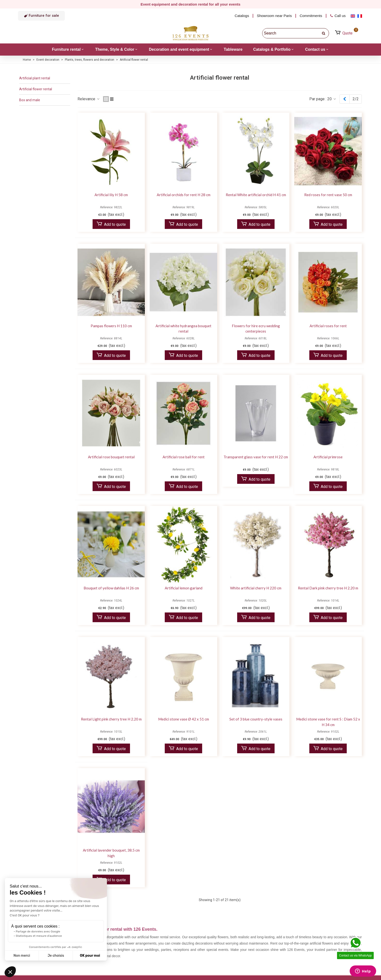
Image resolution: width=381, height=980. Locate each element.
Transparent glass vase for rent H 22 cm (256, 457)
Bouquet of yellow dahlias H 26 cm (111, 588)
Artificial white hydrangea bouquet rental (183, 329)
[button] (41, 16)
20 (332, 99)
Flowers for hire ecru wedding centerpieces (256, 329)
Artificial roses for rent (328, 326)
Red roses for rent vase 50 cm (328, 195)
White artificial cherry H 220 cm (256, 588)
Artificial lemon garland (184, 588)
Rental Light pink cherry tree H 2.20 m (111, 719)
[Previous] (345, 99)
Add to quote (111, 224)
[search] (324, 33)
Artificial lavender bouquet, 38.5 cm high (111, 853)
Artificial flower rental (36, 89)
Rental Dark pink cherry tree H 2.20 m (328, 588)
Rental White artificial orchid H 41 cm (256, 195)
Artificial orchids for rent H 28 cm (184, 195)
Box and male (30, 100)
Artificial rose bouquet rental (111, 457)
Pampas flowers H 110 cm (111, 326)
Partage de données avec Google (38, 931)
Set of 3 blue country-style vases (256, 719)
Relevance (89, 99)
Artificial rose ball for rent (184, 457)
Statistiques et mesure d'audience (39, 936)
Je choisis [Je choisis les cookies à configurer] (56, 956)
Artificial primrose (328, 457)
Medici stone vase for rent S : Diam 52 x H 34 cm (328, 722)
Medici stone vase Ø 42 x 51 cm (184, 719)
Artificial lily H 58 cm (111, 195)
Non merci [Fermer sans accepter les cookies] (22, 956)
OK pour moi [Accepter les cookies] (90, 956)
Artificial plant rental (35, 78)
